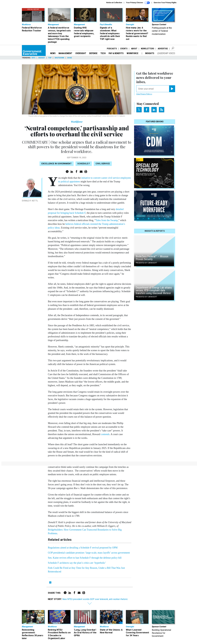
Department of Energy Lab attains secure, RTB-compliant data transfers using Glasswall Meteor (154, 290)
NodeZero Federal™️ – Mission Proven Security (152, 258)
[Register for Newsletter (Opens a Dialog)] (172, 89)
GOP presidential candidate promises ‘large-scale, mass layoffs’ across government (89, 553)
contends (105, 434)
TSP (50, 58)
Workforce (133, 53)
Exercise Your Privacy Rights (165, 3)
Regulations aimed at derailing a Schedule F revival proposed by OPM (83, 548)
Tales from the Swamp (107, 220)
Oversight (81, 53)
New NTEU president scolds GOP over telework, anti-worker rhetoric (95, 599)
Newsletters (148, 49)
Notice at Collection (114, 3)
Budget (42, 58)
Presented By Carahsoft (146, 263)
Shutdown (59, 58)
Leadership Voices (166, 53)
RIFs (33, 58)
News (53, 53)
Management (65, 53)
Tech (103, 53)
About (134, 49)
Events (124, 49)
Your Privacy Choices (138, 3)
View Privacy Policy (144, 94)
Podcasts (112, 49)
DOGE (70, 58)
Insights (150, 53)
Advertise (163, 49)
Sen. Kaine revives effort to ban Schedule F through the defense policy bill (85, 558)
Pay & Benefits (116, 53)
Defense (93, 53)
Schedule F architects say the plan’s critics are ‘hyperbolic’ (77, 563)
